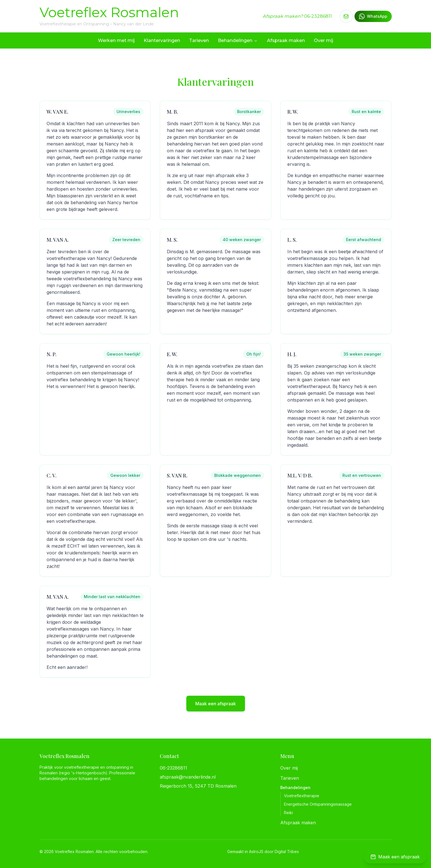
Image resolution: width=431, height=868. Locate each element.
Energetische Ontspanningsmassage (318, 804)
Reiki (288, 813)
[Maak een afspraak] (395, 857)
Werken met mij (116, 40)
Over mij (323, 40)
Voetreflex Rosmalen (109, 12)
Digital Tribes (287, 852)
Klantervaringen (162, 40)
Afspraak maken (286, 40)
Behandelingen (238, 40)
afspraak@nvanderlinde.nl (188, 777)
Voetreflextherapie (302, 796)
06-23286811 (318, 16)
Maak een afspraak (216, 704)
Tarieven (199, 40)
